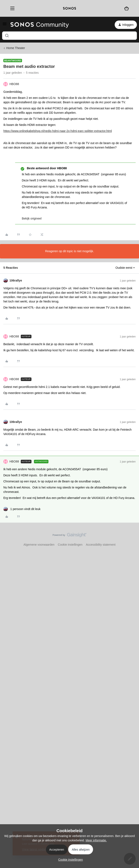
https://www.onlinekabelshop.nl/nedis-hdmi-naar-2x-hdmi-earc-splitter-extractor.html (58, 131)
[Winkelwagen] (127, 8)
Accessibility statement (101, 545)
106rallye (16, 280)
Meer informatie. (96, 840)
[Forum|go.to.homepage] (40, 25)
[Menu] (11, 8)
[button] (5, 25)
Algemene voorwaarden (39, 545)
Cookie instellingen (70, 545)
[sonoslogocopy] (69, 8)
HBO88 (14, 84)
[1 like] (22, 509)
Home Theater (16, 48)
